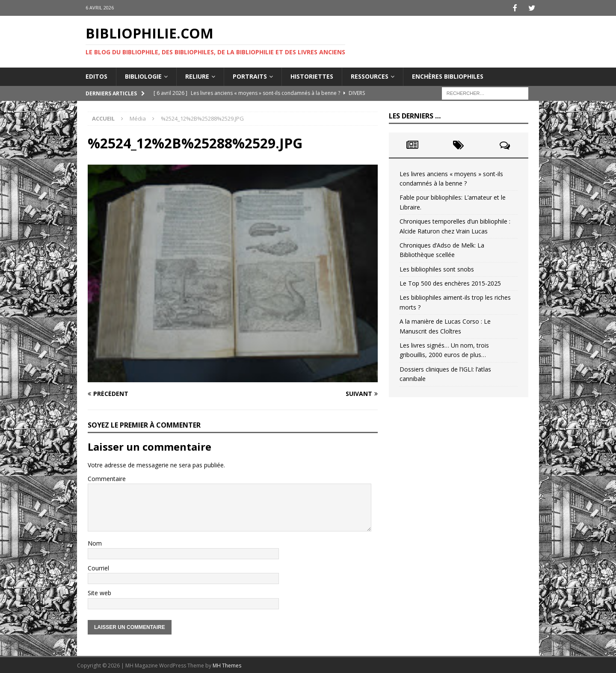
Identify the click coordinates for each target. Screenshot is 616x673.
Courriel (98, 567)
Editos (96, 75)
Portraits (250, 75)
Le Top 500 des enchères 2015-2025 (450, 282)
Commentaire (107, 478)
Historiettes (312, 75)
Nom (95, 542)
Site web (99, 592)
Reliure (197, 75)
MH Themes (227, 665)
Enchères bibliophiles (448, 75)
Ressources (370, 75)
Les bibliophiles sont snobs (437, 268)
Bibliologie (143, 75)
